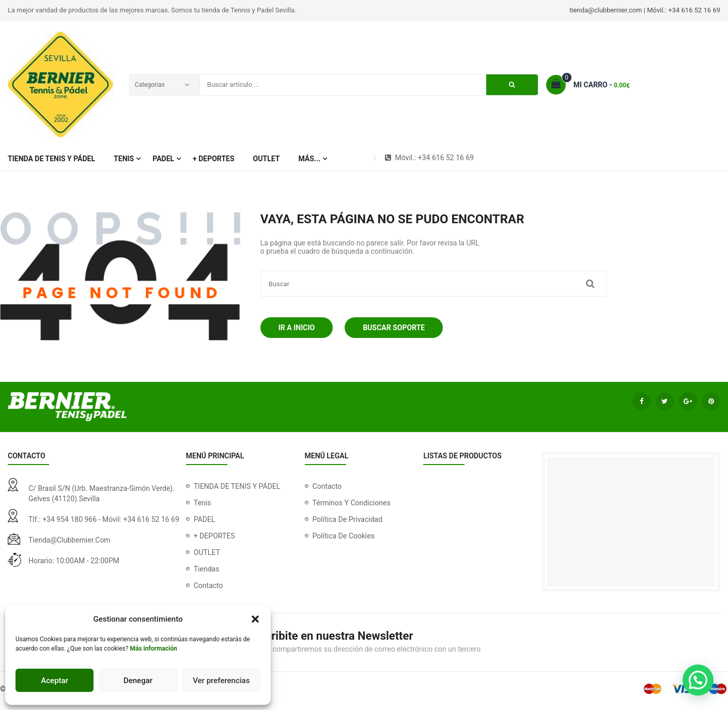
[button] (255, 619)
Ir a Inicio (297, 328)
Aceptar (55, 681)
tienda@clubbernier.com (69, 540)
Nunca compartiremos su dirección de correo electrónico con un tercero (365, 649)
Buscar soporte (394, 328)
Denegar (138, 681)
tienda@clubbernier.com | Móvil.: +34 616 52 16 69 (645, 10)
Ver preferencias (221, 681)
